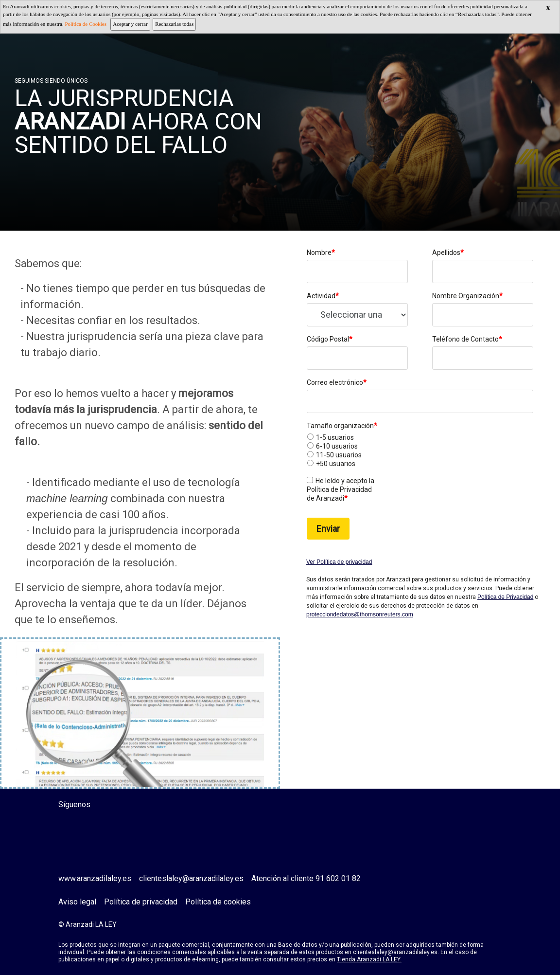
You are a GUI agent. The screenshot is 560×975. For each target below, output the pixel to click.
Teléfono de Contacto (467, 339)
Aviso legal (77, 902)
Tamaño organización (342, 426)
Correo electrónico (337, 382)
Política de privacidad (141, 902)
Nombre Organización (467, 296)
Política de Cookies (86, 24)
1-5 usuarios (335, 437)
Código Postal (330, 339)
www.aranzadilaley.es (95, 878)
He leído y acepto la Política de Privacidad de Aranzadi (341, 489)
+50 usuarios (336, 464)
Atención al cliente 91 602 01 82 (306, 878)
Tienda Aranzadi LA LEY (368, 959)
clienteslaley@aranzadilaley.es (191, 878)
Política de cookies (218, 902)
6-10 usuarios (337, 446)
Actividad (323, 296)
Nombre (321, 253)
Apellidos (448, 253)
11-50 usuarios (339, 455)
